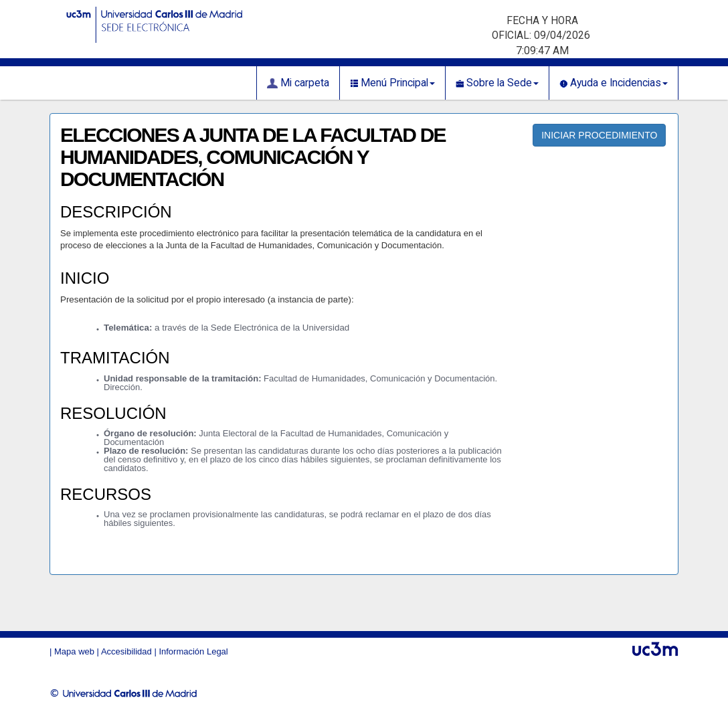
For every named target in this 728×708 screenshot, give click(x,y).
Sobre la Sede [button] (497, 83)
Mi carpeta (298, 83)
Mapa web (74, 651)
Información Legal (193, 651)
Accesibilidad (126, 651)
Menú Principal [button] (392, 83)
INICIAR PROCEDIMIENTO (599, 135)
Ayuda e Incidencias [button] (614, 83)
